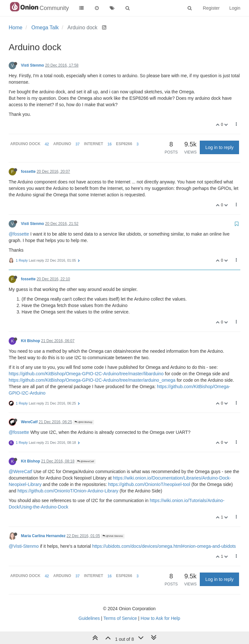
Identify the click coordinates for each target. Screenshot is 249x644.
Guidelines (89, 618)
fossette (28, 172)
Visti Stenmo (32, 65)
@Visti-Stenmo (24, 546)
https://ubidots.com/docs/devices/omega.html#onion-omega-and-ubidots (164, 546)
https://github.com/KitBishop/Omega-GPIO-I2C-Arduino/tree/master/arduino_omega (92, 380)
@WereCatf (86, 461)
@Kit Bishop (83, 422)
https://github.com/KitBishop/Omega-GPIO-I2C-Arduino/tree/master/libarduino (86, 374)
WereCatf (29, 422)
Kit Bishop (30, 341)
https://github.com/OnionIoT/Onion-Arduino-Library (68, 491)
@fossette (19, 234)
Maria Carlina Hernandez (43, 536)
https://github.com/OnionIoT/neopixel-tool (149, 484)
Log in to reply (219, 147)
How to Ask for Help (160, 618)
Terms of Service (120, 618)
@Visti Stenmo (113, 536)
